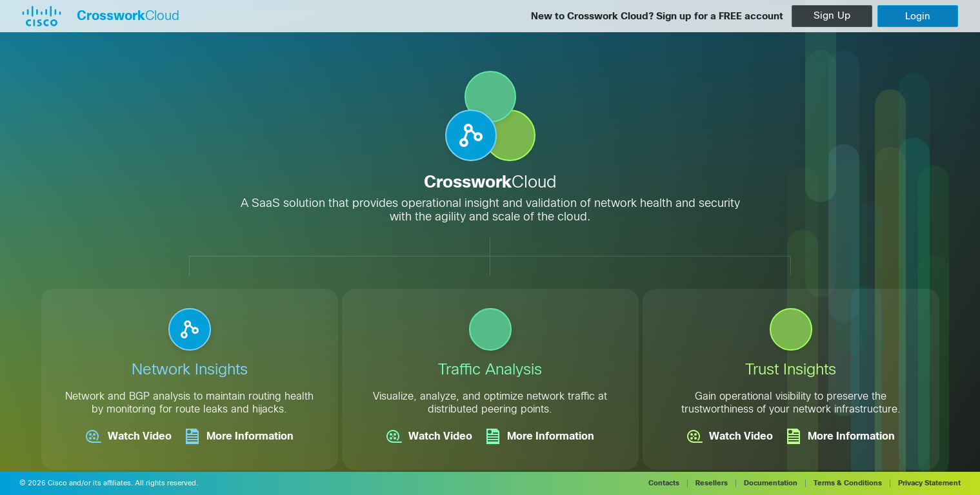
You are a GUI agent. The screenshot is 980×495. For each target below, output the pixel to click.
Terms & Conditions (848, 483)
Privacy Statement (929, 483)
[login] (918, 16)
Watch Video (129, 436)
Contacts (664, 483)
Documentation (771, 483)
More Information (239, 436)
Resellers (712, 483)
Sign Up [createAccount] (832, 16)
